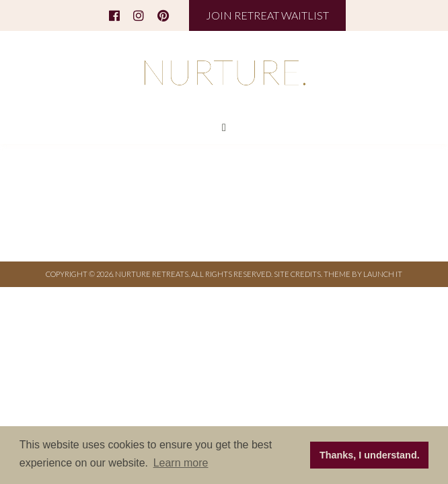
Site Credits (297, 274)
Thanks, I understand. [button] (370, 455)
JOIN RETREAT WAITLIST (267, 15)
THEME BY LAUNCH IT (363, 274)
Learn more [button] (181, 463)
